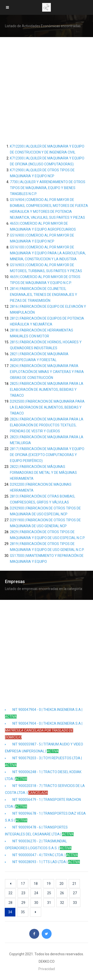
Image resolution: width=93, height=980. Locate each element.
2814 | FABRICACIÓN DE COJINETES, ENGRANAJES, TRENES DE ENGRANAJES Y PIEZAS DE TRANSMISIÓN (44, 295)
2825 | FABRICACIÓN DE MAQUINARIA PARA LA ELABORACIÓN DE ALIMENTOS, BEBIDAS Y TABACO (47, 390)
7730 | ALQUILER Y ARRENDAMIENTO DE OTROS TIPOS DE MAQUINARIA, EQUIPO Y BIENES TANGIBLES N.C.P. (48, 188)
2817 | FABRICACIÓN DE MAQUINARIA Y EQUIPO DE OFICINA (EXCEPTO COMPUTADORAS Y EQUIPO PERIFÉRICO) (47, 455)
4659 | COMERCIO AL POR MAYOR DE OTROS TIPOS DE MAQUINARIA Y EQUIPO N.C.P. (45, 280)
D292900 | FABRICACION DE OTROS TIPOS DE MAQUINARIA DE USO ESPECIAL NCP (45, 511)
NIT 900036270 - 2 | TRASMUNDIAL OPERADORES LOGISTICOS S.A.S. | (38, 845)
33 (75, 903)
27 (75, 893)
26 (62, 893)
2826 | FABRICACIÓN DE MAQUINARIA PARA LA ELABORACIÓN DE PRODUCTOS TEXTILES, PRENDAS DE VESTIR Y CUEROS (47, 425)
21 (74, 884)
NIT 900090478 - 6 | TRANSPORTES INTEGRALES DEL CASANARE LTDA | (39, 831)
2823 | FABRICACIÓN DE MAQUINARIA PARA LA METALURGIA (47, 440)
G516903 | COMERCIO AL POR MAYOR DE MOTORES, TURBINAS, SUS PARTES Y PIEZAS (46, 268)
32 (62, 903)
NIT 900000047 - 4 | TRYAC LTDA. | (41, 855)
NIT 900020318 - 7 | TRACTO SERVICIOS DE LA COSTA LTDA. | (45, 789)
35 (23, 912)
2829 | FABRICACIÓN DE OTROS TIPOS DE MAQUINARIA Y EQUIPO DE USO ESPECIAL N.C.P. (47, 535)
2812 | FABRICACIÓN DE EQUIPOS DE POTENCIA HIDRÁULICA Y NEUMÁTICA (47, 321)
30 (36, 903)
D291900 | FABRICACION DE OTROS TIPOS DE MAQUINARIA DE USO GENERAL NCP (45, 523)
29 (23, 903)
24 (36, 893)
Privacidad (47, 969)
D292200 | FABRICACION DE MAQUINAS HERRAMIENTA (41, 487)
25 (49, 893)
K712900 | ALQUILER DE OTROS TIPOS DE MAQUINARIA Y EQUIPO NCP (42, 173)
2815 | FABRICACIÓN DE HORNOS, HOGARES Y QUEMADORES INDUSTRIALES (46, 345)
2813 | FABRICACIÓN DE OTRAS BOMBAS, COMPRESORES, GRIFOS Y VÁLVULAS (43, 499)
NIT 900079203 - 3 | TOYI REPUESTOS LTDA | (43, 762)
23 (23, 893)
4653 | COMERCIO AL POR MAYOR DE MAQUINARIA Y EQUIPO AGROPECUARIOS (43, 226)
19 (49, 884)
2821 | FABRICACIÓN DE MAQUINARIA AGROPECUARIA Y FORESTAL (39, 357)
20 (62, 884)
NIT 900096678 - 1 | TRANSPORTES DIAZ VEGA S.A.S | (45, 817)
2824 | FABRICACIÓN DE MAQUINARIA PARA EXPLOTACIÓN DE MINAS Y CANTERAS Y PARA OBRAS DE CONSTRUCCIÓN (47, 372)
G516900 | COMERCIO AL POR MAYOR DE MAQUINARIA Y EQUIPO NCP (42, 238)
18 (36, 884)
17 (23, 884)
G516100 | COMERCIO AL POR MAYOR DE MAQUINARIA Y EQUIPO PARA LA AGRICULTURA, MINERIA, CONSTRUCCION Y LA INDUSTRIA (48, 253)
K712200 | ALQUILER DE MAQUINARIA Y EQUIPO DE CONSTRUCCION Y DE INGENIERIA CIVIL (47, 149)
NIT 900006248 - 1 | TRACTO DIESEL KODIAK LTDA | (43, 775)
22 (10, 893)
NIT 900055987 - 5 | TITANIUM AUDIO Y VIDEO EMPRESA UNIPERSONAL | (44, 748)
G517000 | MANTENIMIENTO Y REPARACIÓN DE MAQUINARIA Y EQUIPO (47, 559)
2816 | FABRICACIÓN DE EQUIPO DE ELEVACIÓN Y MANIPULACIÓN (48, 309)
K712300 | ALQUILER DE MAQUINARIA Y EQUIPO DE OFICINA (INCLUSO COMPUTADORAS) (47, 161)
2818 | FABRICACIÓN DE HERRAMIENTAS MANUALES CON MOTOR (42, 333)
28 (10, 903)
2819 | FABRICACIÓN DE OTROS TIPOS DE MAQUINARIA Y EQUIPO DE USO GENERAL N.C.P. (47, 547)
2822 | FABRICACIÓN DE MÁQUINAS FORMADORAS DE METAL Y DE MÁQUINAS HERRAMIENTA (43, 473)
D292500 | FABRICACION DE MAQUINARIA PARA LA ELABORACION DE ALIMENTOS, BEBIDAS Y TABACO (47, 407)
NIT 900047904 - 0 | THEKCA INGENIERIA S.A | (44, 713)
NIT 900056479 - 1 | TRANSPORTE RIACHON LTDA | (43, 803)
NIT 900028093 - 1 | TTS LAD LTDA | (42, 862)
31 (49, 903)
